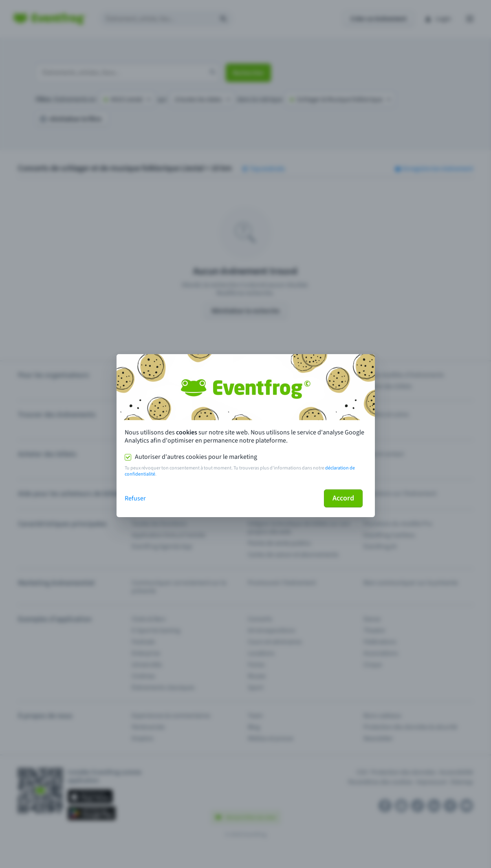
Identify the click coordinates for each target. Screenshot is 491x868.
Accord (343, 498)
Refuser (135, 498)
